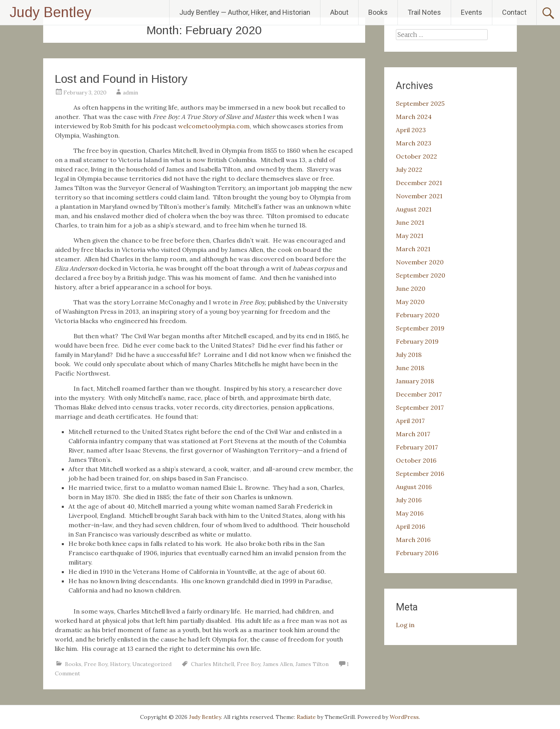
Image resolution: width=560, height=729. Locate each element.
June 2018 (410, 368)
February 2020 (418, 315)
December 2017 (419, 394)
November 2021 (419, 196)
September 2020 (421, 275)
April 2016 (410, 526)
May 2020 (410, 302)
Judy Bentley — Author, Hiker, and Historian (245, 12)
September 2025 (420, 103)
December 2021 (419, 183)
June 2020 (411, 288)
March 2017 (413, 434)
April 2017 (410, 421)
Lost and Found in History (121, 79)
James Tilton (312, 664)
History (120, 664)
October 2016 (416, 460)
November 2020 (420, 262)
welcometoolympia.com (214, 126)
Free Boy (96, 664)
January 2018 (415, 381)
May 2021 (410, 236)
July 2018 (409, 355)
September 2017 (420, 407)
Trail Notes (424, 12)
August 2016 (414, 487)
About (339, 12)
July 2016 (409, 500)
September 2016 (420, 474)
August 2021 (414, 209)
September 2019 (420, 328)
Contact (514, 12)
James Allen (278, 664)
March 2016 (413, 540)
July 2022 (409, 170)
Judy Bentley (51, 12)
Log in (405, 625)
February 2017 (417, 447)
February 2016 (417, 553)
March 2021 (413, 249)
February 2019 (417, 341)
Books (378, 12)
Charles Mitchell (213, 664)
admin (130, 93)
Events (472, 12)
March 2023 (414, 143)
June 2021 (410, 222)
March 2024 (414, 117)
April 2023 (411, 130)
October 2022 (416, 156)
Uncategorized (152, 664)
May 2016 (410, 513)
